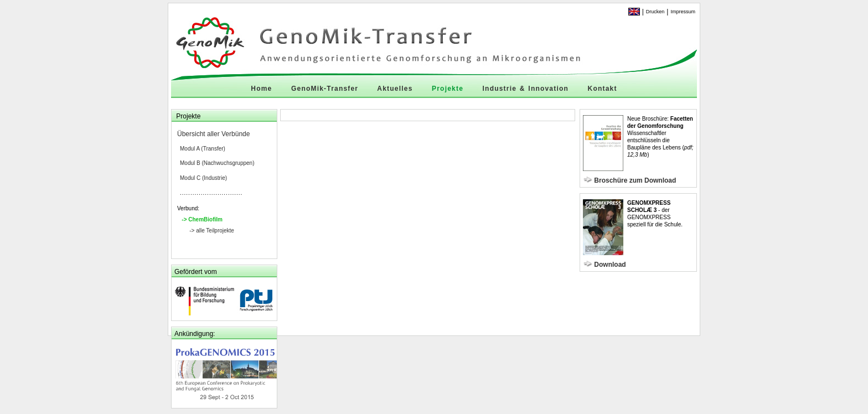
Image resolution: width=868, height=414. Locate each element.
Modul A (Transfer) (203, 149)
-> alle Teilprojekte (212, 231)
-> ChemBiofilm (202, 219)
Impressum (683, 12)
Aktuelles (395, 89)
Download (610, 265)
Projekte (448, 89)
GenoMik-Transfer (325, 89)
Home (261, 89)
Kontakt (603, 89)
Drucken (655, 12)
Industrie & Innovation (526, 89)
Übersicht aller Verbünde (213, 134)
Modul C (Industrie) (203, 178)
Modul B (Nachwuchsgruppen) (217, 163)
